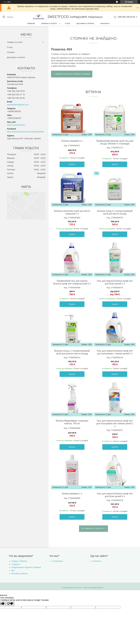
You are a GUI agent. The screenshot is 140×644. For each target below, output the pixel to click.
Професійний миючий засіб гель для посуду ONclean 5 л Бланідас (115, 142)
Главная (31, 23)
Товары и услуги (49, 23)
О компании (57, 561)
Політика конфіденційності (93, 588)
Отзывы (11, 52)
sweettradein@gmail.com (18, 105)
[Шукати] (4, 17)
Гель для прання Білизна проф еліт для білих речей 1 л (115, 282)
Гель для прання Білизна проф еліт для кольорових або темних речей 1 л (115, 424)
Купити (72, 164)
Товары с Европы (19, 561)
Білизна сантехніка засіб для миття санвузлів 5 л (72, 212)
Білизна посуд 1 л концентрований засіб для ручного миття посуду (72, 352)
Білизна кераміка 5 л (72, 141)
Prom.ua (83, 585)
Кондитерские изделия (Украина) (26, 567)
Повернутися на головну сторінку (73, 74)
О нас (68, 23)
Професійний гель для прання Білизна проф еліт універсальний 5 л (72, 282)
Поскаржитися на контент (72, 588)
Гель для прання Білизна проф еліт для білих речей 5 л (115, 495)
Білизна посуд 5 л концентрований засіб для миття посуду (115, 212)
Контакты (105, 23)
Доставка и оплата (85, 23)
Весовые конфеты (20, 574)
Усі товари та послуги (92, 529)
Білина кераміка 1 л (72, 494)
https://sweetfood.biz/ (16, 125)
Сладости (16, 564)
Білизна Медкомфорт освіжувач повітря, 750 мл (72, 422)
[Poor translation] (10, 604)
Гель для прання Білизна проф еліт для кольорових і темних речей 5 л (115, 352)
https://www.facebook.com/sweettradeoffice (26, 132)
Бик (13, 570)
